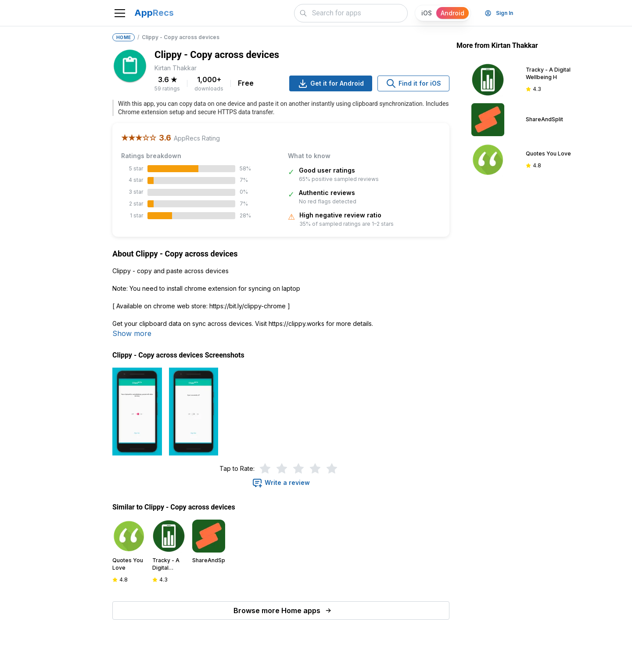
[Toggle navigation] (120, 13)
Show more (132, 333)
